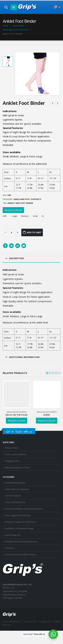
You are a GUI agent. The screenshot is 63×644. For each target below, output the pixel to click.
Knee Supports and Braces (18, 515)
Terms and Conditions (16, 454)
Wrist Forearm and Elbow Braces (21, 554)
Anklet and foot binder (20, 203)
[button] (47, 373)
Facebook (5, 246)
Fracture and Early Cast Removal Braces (24, 509)
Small (35, 216)
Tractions (10, 548)
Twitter (11, 246)
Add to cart (34, 232)
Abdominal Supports (15, 483)
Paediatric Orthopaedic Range (19, 528)
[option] (8, 62)
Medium (25, 216)
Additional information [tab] (24, 357)
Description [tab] (16, 258)
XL (43, 216)
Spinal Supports (13, 535)
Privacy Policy (11, 448)
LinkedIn (18, 246)
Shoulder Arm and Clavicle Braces (21, 542)
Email (24, 246)
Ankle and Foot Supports (27, 199)
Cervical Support (13, 496)
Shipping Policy (12, 461)
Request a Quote (13, 210)
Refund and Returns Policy (17, 467)
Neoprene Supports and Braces (20, 522)
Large (15, 216)
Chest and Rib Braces (15, 502)
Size (5, 216)
